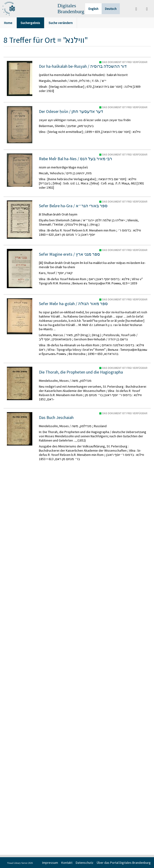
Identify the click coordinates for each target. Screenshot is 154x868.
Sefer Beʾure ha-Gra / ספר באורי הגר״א (73, 206)
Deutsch (111, 9)
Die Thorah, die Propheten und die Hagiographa (81, 372)
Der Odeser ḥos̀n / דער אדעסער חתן (71, 111)
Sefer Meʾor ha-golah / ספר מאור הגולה (73, 304)
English (93, 9)
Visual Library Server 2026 (20, 863)
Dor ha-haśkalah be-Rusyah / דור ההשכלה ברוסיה (83, 66)
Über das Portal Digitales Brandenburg (124, 863)
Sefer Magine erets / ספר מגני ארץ (69, 254)
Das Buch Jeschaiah (56, 418)
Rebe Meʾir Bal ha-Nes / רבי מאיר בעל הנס (75, 159)
